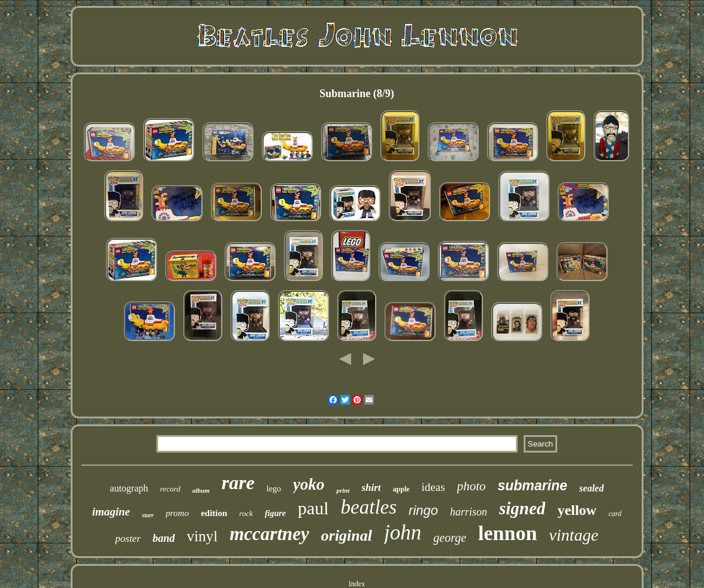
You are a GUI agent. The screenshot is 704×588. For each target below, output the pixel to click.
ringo (423, 510)
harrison (469, 512)
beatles (369, 507)
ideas (433, 487)
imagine (111, 512)
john (403, 533)
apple (401, 489)
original (347, 536)
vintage (573, 535)
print (343, 490)
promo (178, 513)
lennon (507, 533)
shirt (371, 488)
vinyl (202, 536)
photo (472, 486)
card (615, 514)
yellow (577, 510)
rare (238, 483)
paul (313, 508)
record (170, 489)
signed (522, 508)
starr (148, 515)
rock (246, 513)
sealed (592, 488)
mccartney (269, 534)
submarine (532, 486)
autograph (129, 488)
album (201, 490)
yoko (309, 484)
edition (214, 513)
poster (128, 539)
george (450, 538)
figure (275, 513)
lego (274, 489)
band (164, 538)
